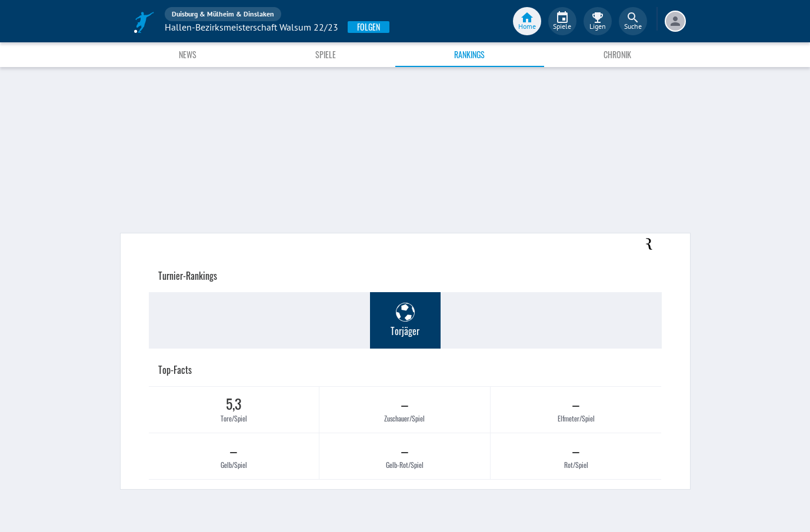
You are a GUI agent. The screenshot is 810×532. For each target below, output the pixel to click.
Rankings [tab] (469, 54)
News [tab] (188, 54)
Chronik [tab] (617, 54)
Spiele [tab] (326, 54)
